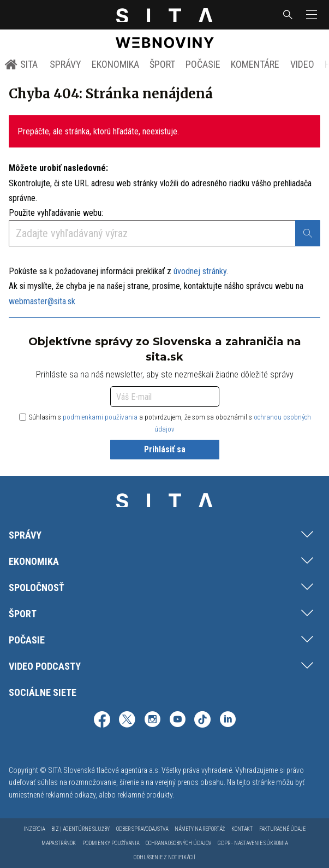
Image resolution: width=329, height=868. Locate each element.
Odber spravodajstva (142, 829)
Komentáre (255, 64)
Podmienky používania (111, 843)
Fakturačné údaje (282, 829)
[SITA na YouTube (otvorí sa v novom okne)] (177, 721)
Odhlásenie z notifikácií (164, 857)
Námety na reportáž (200, 829)
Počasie (203, 64)
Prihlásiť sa (165, 449)
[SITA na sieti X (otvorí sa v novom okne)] (127, 721)
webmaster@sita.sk (42, 301)
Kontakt (242, 829)
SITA (21, 64)
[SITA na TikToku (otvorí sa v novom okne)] (202, 721)
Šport (162, 64)
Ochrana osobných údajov (178, 843)
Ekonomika (115, 64)
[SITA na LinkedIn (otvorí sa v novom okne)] (228, 721)
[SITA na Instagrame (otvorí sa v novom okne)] (152, 721)
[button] (310, 15)
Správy (65, 64)
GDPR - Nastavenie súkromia (253, 843)
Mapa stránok (59, 843)
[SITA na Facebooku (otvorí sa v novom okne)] (102, 721)
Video (302, 64)
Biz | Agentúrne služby (80, 829)
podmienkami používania (100, 417)
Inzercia (34, 829)
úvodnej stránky (200, 271)
